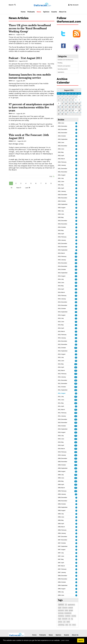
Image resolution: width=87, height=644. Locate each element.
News (39, 12)
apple (60, 608)
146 (76, 462)
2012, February (62, 374)
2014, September (63, 273)
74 (76, 328)
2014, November (63, 266)
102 (76, 348)
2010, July (61, 436)
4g (72, 619)
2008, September (63, 507)
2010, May (61, 442)
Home (23, 12)
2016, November (63, 224)
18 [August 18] (70, 107)
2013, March (61, 331)
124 (76, 397)
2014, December (63, 263)
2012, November (63, 344)
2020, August (62, 208)
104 (76, 449)
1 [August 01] (59, 100)
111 (76, 433)
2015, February (62, 257)
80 (76, 361)
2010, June (61, 439)
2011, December (63, 380)
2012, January (62, 377)
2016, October (62, 227)
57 (76, 315)
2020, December (63, 195)
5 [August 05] (73, 100)
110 (76, 371)
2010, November (63, 423)
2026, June (61, 123)
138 (76, 413)
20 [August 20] (76, 107)
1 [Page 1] (11, 183)
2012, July (61, 357)
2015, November (63, 247)
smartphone (68, 613)
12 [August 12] (73, 104)
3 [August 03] (66, 100)
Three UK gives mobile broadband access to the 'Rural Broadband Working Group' (30, 28)
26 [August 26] (73, 111)
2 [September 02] (73, 114)
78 (76, 296)
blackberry (61, 616)
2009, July (61, 475)
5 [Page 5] (31, 183)
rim (70, 625)
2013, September (63, 312)
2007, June (61, 556)
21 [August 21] (79, 107)
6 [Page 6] (36, 183)
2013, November (63, 305)
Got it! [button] (81, 640)
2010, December (63, 419)
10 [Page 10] (11, 188)
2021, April (61, 188)
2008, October (62, 504)
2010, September (63, 429)
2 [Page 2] (16, 183)
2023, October (62, 136)
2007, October (62, 543)
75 (76, 319)
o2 (69, 619)
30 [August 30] (62, 114)
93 (76, 472)
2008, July (61, 514)
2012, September (63, 351)
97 (76, 335)
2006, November (63, 579)
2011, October (62, 387)
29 (76, 494)
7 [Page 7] (41, 183)
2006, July (61, 592)
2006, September (63, 585)
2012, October (62, 348)
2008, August (62, 511)
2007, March (61, 566)
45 (76, 266)
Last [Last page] (27, 188)
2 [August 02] (62, 100)
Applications (61, 72)
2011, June (61, 400)
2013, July (61, 318)
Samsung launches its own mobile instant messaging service (30, 76)
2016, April (61, 234)
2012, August (62, 354)
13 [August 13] (76, 104)
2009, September (63, 468)
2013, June (61, 322)
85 (76, 299)
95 (76, 338)
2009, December (63, 458)
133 (76, 364)
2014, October (62, 269)
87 (76, 345)
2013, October (62, 309)
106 (76, 380)
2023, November (63, 133)
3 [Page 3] (21, 183)
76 (76, 312)
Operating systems (63, 69)
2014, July (61, 279)
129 (76, 377)
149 (76, 465)
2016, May (61, 230)
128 (76, 439)
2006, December (63, 576)
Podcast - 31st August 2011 (25, 58)
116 (76, 416)
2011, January (62, 416)
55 (76, 289)
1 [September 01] (70, 114)
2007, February (62, 569)
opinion (61, 605)
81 (76, 341)
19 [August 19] (73, 107)
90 (76, 393)
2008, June (61, 517)
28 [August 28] (79, 111)
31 (76, 276)
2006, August (62, 589)
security (74, 616)
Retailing (60, 63)
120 (76, 400)
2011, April (61, 406)
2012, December (63, 341)
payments (61, 610)
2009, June (61, 478)
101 (76, 410)
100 (76, 367)
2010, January (62, 455)
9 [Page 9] (51, 183)
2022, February (62, 162)
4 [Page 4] (26, 183)
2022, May (61, 152)
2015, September (63, 250)
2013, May (61, 325)
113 (76, 374)
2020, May (61, 217)
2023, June (61, 142)
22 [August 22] (59, 111)
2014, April (61, 289)
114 (76, 442)
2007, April (61, 563)
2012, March (61, 371)
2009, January (62, 494)
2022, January (62, 165)
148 (76, 468)
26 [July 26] (62, 97)
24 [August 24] (66, 111)
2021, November (63, 172)
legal (60, 619)
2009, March (61, 488)
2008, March (61, 527)
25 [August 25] (70, 111)
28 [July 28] (70, 97)
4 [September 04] (79, 114)
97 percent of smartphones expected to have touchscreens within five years (31, 107)
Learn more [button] (65, 640)
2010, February (62, 452)
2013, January (62, 338)
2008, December (63, 498)
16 (76, 253)
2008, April (61, 524)
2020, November (63, 198)
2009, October (62, 465)
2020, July (61, 211)
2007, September (63, 546)
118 (76, 420)
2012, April (61, 367)
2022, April (61, 156)
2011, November (63, 384)
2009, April (61, 485)
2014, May (61, 286)
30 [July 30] (76, 97)
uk (66, 605)
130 (76, 387)
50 (76, 283)
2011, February (62, 413)
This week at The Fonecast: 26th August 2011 (29, 136)
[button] (13, 5)
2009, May (61, 481)
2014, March (61, 292)
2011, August (62, 393)
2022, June (61, 149)
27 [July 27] (66, 97)
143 (76, 455)
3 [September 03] (76, 114)
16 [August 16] (62, 107)
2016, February (62, 237)
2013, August (62, 315)
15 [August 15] (59, 107)
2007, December (63, 537)
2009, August (62, 471)
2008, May (61, 520)
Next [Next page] (18, 188)
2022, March (61, 159)
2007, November (63, 540)
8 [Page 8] (46, 183)
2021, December (63, 169)
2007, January (62, 572)
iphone (60, 622)
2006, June (61, 595)
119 (76, 390)
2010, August (62, 432)
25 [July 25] (59, 97)
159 (76, 475)
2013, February (62, 335)
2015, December (63, 244)
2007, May (61, 559)
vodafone (68, 616)
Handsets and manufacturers (65, 60)
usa (64, 622)
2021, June (61, 182)
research (65, 608)
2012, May (61, 364)
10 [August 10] (66, 104)
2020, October (62, 201)
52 (76, 286)
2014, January (62, 299)
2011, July (61, 397)
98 (76, 351)
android (71, 608)
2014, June (61, 283)
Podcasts (31, 12)
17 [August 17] (66, 107)
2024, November (63, 126)
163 (76, 488)
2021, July (61, 178)
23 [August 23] (62, 111)
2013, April (61, 328)
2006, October (62, 582)
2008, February (62, 530)
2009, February (62, 491)
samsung (61, 613)
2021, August (62, 175)
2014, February (62, 296)
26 (76, 260)
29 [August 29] (59, 114)
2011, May (61, 403)
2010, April (61, 445)
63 (76, 293)
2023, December (63, 129)
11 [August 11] (70, 104)
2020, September (63, 204)
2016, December (63, 221)
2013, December (63, 302)
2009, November (63, 462)
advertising (61, 625)
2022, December (63, 146)
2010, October (62, 426)
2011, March (61, 410)
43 (76, 279)
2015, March (61, 253)
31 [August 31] (66, 114)
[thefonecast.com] (42, 5)
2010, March (61, 449)
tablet (68, 622)
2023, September (63, 139)
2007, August (62, 550)
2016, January (62, 240)
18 (76, 257)
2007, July (61, 553)
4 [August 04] (70, 100)
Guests (54, 12)
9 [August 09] (62, 104)
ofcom (74, 625)
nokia (66, 610)
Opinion (46, 12)
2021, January (62, 191)
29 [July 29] (73, 97)
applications (71, 605)
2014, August (62, 276)
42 (76, 273)
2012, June (61, 361)
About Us (63, 12)
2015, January (62, 260)
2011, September (63, 390)
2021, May (61, 185)
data (67, 625)
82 (76, 406)
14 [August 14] (79, 104)
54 (76, 270)
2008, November (63, 501)
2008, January (62, 533)
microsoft (65, 619)
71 (76, 309)
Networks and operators (64, 66)
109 (76, 384)
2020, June (61, 214)
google (71, 610)
